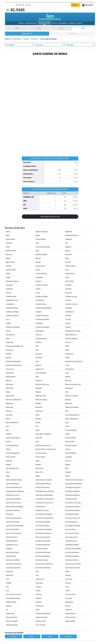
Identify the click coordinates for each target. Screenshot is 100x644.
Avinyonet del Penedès (43, 247)
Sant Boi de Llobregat (13, 510)
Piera (37, 442)
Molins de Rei (10, 396)
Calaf (67, 270)
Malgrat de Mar (11, 377)
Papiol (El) (39, 438)
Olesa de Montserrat (12, 423)
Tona (7, 591)
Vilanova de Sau (70, 617)
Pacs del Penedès (71, 430)
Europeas (72, 23)
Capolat (38, 289)
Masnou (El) (10, 388)
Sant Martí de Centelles (43, 541)
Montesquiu (10, 403)
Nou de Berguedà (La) (72, 415)
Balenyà (68, 251)
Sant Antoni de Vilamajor (73, 503)
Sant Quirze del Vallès (13, 560)
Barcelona (69, 254)
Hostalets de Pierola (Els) (14, 365)
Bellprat (38, 258)
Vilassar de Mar (70, 621)
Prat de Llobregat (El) (13, 453)
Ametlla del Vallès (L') (72, 235)
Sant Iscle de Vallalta (12, 529)
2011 (61, 28)
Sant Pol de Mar (11, 556)
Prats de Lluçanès (41, 453)
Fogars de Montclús (71, 339)
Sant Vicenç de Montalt (43, 568)
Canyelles (68, 285)
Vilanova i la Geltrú (12, 621)
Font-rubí (68, 342)
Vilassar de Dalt (41, 621)
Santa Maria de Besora (73, 491)
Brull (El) (9, 266)
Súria (8, 579)
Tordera (38, 591)
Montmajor (69, 403)
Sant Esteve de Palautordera (45, 518)
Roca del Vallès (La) (12, 468)
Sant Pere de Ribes (42, 549)
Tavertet (68, 583)
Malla (37, 377)
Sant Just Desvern (12, 537)
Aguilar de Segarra (42, 232)
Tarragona (68, 636)
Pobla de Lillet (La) (71, 445)
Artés (37, 243)
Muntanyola (39, 411)
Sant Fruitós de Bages (42, 526)
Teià (7, 587)
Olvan (8, 426)
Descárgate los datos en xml (50, 217)
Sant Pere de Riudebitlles (73, 549)
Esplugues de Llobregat (73, 331)
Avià (67, 243)
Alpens (38, 235)
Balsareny (9, 254)
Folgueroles (10, 342)
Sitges (67, 571)
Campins (38, 281)
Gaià (37, 346)
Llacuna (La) (10, 369)
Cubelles (68, 327)
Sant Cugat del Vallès (72, 514)
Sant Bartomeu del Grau (73, 507)
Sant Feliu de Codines (13, 522)
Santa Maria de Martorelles (44, 495)
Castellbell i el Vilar (12, 300)
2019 (17, 28)
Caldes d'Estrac (70, 274)
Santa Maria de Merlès (72, 495)
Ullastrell (38, 598)
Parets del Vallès (71, 438)
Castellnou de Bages (12, 312)
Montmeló (39, 407)
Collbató (8, 323)
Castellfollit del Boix (12, 308)
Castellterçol (69, 312)
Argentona (9, 243)
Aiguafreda (69, 232)
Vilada (38, 610)
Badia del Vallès (11, 251)
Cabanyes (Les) (40, 266)
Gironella (9, 354)
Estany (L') (39, 335)
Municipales (27, 34)
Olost (67, 423)
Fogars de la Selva (41, 339)
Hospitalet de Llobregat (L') (74, 361)
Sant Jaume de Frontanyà (44, 529)
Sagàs (8, 476)
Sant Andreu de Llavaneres (44, 503)
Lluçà (67, 373)
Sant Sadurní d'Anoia (72, 560)
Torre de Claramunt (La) (14, 594)
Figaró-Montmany (71, 335)
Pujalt (37, 461)
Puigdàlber (69, 457)
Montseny (9, 411)
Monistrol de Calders (72, 396)
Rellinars (38, 465)
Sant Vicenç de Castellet (73, 564)
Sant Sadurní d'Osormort (14, 564)
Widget (80, 23)
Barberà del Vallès (41, 254)
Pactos (55, 23)
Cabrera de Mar (11, 270)
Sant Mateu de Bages (72, 545)
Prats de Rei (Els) (71, 453)
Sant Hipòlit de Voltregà (73, 526)
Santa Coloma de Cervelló (44, 480)
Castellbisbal (40, 300)
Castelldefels (10, 304)
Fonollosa (39, 342)
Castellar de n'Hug (71, 297)
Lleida (50, 636)
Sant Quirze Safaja (42, 560)
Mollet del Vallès (41, 396)
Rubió (8, 472)
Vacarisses (69, 598)
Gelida (67, 350)
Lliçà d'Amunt (70, 369)
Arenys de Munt (41, 239)
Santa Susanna (40, 507)
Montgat (38, 403)
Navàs (38, 415)
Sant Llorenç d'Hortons (43, 537)
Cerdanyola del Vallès (42, 319)
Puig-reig (9, 461)
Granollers (39, 358)
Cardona (9, 293)
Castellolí (38, 312)
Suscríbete (75, 5)
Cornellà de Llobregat (42, 327)
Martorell (68, 381)
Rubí (67, 468)
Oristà (67, 426)
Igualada (38, 365)
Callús (67, 277)
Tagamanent (40, 579)
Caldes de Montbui (41, 274)
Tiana (67, 587)
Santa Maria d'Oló (71, 499)
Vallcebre (39, 602)
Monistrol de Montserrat (13, 400)
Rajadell (8, 465)
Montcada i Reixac (41, 400)
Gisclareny (39, 354)
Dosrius (8, 331)
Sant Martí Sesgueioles (43, 545)
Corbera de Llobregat (13, 327)
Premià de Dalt (11, 457)
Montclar (68, 400)
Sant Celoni (9, 514)
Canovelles (9, 285)
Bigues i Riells (10, 262)
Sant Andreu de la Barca (14, 503)
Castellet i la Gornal (71, 304)
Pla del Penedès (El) (12, 445)
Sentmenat (9, 571)
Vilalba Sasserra (71, 614)
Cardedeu (68, 289)
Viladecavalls (10, 614)
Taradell (8, 583)
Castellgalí (69, 308)
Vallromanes (40, 606)
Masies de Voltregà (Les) (73, 384)
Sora (37, 575)
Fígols (8, 339)
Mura (67, 411)
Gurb (37, 361)
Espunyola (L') (10, 335)
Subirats (68, 575)
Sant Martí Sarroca (12, 545)
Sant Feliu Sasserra (71, 522)
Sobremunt (9, 575)
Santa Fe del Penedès (42, 487)
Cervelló (68, 319)
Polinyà (8, 449)
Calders (8, 274)
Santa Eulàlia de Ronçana (14, 487)
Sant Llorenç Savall (71, 537)
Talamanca (69, 579)
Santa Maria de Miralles (13, 499)
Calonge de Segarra (12, 281)
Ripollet (68, 465)
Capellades (9, 289)
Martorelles (9, 384)
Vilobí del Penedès (12, 625)
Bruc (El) (68, 262)
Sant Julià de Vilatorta (72, 533)
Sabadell (68, 472)
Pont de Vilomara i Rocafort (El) (46, 449)
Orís (37, 426)
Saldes (38, 476)
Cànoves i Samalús (42, 285)
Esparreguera (40, 331)
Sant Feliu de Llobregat (43, 522)
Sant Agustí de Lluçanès (73, 487)
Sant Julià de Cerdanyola (44, 533)
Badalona (68, 247)
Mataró (8, 392)
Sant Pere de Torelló (12, 552)
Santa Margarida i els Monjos (45, 491)
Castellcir (68, 300)
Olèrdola (38, 419)
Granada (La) (69, 354)
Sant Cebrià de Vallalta (72, 510)
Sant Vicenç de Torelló (72, 568)
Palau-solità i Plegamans (43, 434)
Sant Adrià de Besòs (12, 484)
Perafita (8, 442)
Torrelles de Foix (71, 594)
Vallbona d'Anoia (11, 602)
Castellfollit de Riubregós (43, 308)
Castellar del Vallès (42, 297)
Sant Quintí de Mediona (43, 556)
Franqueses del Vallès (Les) (14, 346)
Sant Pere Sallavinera (72, 552)
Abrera (8, 232)
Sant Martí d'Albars (12, 541)
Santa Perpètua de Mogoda (15, 507)
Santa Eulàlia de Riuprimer (74, 484)
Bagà (37, 251)
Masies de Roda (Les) (42, 384)
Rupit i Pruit (39, 472)
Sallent (68, 476)
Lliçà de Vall (10, 373)
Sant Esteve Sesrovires (73, 518)
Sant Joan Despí (71, 529)
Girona (32, 636)
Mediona (38, 392)
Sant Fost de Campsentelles (15, 526)
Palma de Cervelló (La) (13, 438)
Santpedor (9, 549)
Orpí (7, 430)
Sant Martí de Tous (71, 541)
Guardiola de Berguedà (13, 361)
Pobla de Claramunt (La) (43, 445)
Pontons (68, 449)
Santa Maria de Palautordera (45, 499)
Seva (37, 571)
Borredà (38, 262)
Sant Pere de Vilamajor (43, 552)
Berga (67, 258)
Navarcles (9, 415)
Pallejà (67, 434)
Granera (8, 358)
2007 (83, 28)
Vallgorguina (69, 602)
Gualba (68, 358)
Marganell (39, 381)
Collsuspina (39, 323)
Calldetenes (39, 277)
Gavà (37, 350)
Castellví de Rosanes (42, 316)
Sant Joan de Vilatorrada (14, 533)
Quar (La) (68, 461)
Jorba (67, 365)
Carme (38, 293)
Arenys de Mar (10, 239)
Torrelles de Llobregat (13, 598)
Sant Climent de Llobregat (44, 514)
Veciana (68, 606)
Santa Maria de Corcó (13, 495)
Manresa (9, 381)
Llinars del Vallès (41, 373)
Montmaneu (10, 407)
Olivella (38, 423)
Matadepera (69, 388)
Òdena (8, 419)
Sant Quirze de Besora (72, 556)
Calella (8, 277)
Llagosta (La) (40, 369)
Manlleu (68, 377)
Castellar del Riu (11, 297)
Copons (68, 323)
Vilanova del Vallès (41, 617)
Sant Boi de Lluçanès (42, 510)
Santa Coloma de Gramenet (74, 480)
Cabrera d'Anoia (70, 266)
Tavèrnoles (39, 583)
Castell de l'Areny (41, 304)
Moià (67, 392)
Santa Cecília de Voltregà (14, 480)
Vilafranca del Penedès (43, 614)
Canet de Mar (70, 281)
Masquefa (39, 388)
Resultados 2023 (31, 23)
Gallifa (67, 346)
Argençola (69, 239)
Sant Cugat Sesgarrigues (14, 518)
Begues (8, 258)
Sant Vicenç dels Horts (13, 568)
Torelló (68, 591)
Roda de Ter (39, 468)
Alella (8, 235)
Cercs (8, 319)
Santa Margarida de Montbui (15, 491)
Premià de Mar (40, 457)
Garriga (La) (10, 350)
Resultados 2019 (44, 23)
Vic (7, 610)
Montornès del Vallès (72, 407)
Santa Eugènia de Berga (43, 484)
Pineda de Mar (70, 442)
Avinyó (8, 247)
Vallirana (9, 606)
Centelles (68, 316)
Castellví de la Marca (12, 316)
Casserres (69, 293)
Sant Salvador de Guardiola (44, 564)
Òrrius (38, 430)
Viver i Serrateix (41, 625)
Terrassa (38, 587)
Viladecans (69, 610)
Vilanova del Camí (12, 617)
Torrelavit (39, 594)
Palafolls (9, 434)
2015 (39, 28)
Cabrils (38, 270)
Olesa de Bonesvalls (72, 419)
